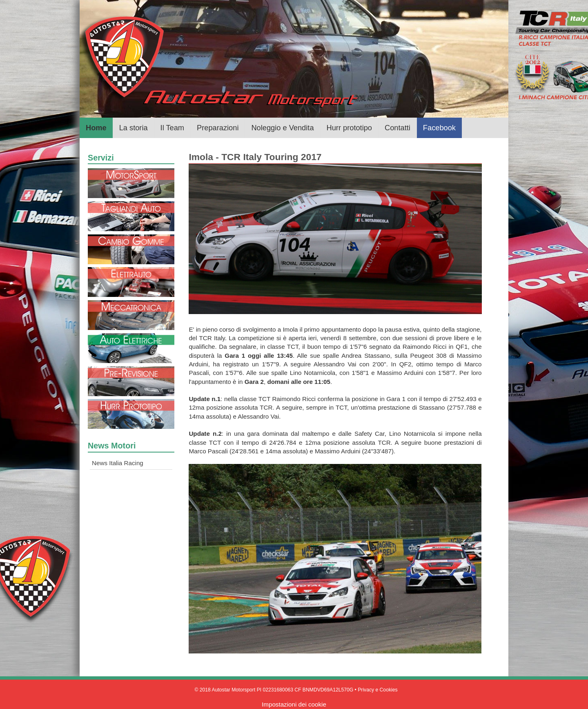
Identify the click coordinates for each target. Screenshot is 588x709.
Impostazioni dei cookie (294, 704)
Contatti (398, 128)
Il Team (172, 128)
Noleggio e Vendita (282, 128)
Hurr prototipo (349, 128)
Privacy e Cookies (378, 690)
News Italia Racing (118, 463)
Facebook (439, 128)
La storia (134, 128)
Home (96, 128)
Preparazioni (218, 128)
